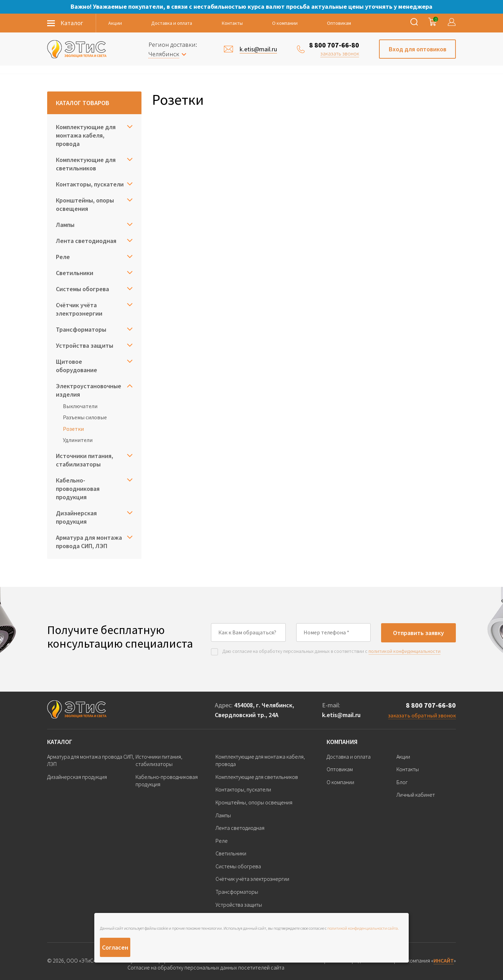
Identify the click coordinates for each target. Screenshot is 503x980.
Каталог (60, 742)
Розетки (73, 429)
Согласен (115, 947)
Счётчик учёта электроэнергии (79, 309)
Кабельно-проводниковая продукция (78, 489)
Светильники (75, 273)
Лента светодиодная (86, 241)
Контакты (232, 23)
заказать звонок (340, 53)
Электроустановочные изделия (89, 390)
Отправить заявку (418, 633)
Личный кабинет (416, 795)
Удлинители (78, 440)
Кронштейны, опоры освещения (85, 204)
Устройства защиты (85, 345)
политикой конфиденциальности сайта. (363, 928)
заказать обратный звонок (422, 715)
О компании (285, 23)
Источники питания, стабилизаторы (85, 460)
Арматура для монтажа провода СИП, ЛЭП (89, 542)
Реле (63, 257)
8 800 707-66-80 (334, 45)
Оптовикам (339, 23)
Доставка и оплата (172, 23)
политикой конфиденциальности (404, 651)
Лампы (65, 225)
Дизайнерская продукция (76, 517)
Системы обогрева (82, 289)
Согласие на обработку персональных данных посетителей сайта (206, 968)
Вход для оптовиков (418, 49)
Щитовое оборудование (76, 366)
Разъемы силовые (85, 417)
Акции (115, 23)
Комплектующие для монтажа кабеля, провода (86, 135)
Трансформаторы (81, 329)
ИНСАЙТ (444, 960)
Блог (402, 782)
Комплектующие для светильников (86, 164)
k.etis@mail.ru (341, 715)
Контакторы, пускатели (90, 184)
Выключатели (80, 406)
